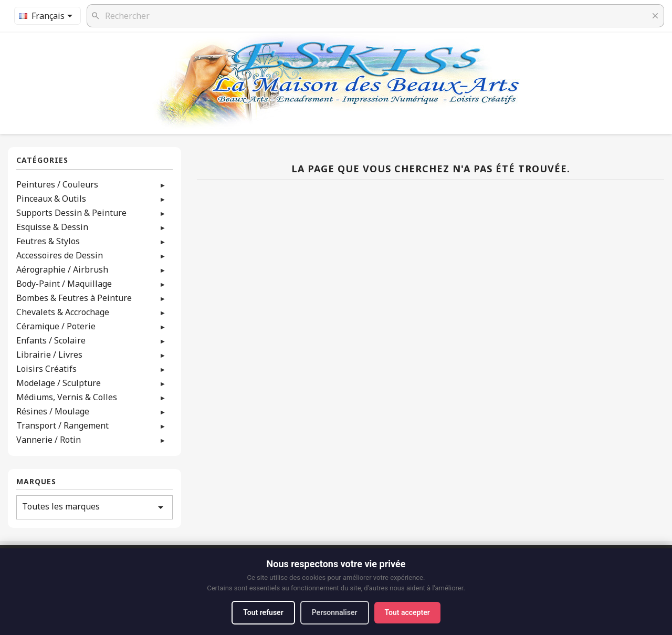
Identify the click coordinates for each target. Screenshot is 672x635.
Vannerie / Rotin (49, 440)
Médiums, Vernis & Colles (67, 397)
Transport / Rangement (62, 425)
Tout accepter (407, 612)
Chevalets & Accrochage (63, 312)
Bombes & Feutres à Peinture (74, 298)
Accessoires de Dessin (60, 255)
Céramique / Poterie (56, 326)
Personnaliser (335, 612)
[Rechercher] (375, 16)
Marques (36, 482)
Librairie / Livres (49, 355)
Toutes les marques (94, 507)
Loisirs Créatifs (46, 369)
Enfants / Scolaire (51, 340)
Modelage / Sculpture (59, 383)
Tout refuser (263, 612)
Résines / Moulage (53, 411)
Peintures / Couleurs (57, 184)
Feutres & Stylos (48, 241)
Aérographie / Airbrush (62, 269)
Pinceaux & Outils (51, 199)
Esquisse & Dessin (52, 227)
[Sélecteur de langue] (48, 16)
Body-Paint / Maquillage (64, 284)
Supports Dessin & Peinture (71, 213)
